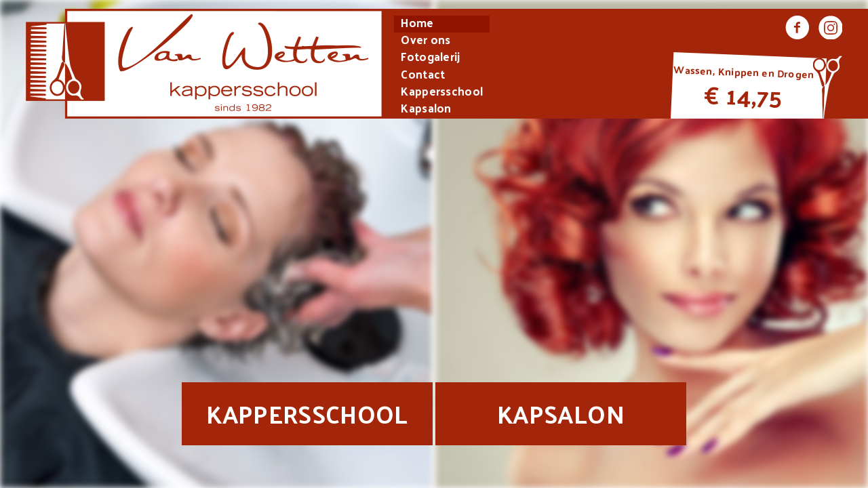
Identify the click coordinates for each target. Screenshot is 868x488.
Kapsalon (426, 109)
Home (417, 24)
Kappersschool (442, 93)
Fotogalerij (430, 58)
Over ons (426, 41)
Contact (423, 76)
